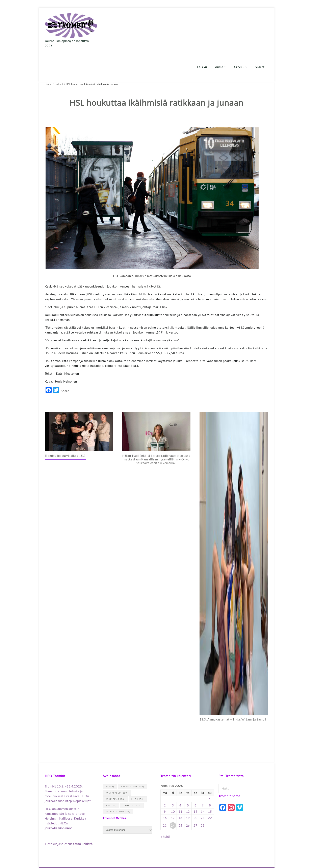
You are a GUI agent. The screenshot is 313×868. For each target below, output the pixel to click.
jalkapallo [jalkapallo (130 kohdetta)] (117, 764)
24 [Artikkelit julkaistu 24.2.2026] (173, 796)
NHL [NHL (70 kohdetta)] (111, 776)
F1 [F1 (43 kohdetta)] (110, 757)
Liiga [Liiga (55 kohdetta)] (138, 770)
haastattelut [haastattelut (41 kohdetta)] (133, 757)
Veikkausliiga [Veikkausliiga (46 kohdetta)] (118, 782)
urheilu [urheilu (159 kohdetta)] (132, 776)
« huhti (165, 807)
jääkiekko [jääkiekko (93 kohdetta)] (115, 770)
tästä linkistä (83, 815)
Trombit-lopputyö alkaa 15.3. (66, 427)
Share (65, 362)
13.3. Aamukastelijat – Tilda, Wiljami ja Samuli (233, 690)
